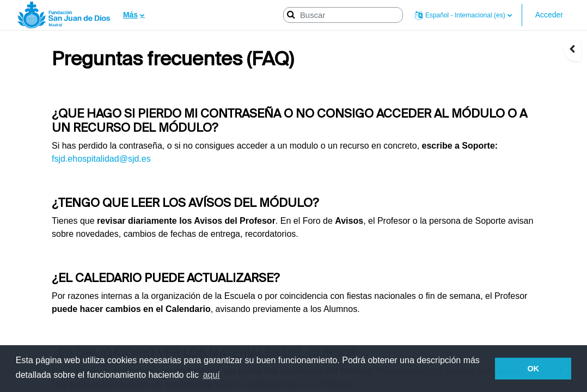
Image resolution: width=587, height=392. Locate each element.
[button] (463, 15)
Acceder (549, 15)
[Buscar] (343, 15)
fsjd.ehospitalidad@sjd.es (101, 159)
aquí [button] (212, 375)
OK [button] (533, 369)
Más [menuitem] (130, 15)
